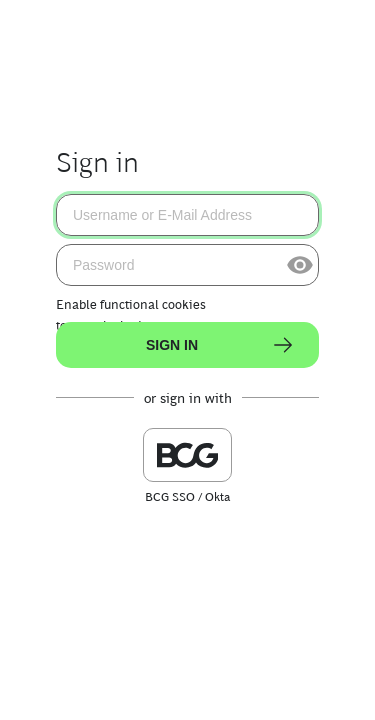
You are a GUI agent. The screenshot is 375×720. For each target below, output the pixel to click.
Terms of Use (106, 690)
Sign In (220, 345)
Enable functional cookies (131, 304)
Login (311, 690)
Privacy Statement (220, 690)
